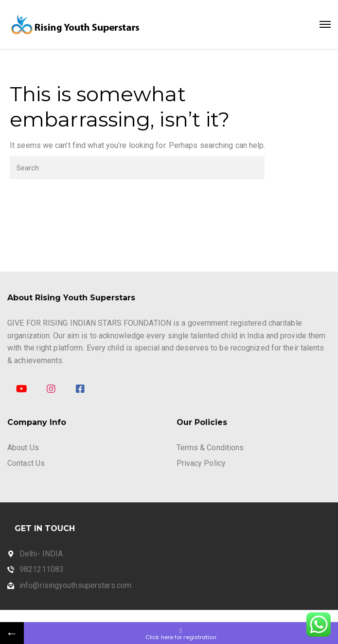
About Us (23, 448)
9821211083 (42, 569)
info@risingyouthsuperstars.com (75, 585)
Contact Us (26, 463)
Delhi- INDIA (41, 554)
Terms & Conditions (210, 448)
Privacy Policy (201, 463)
